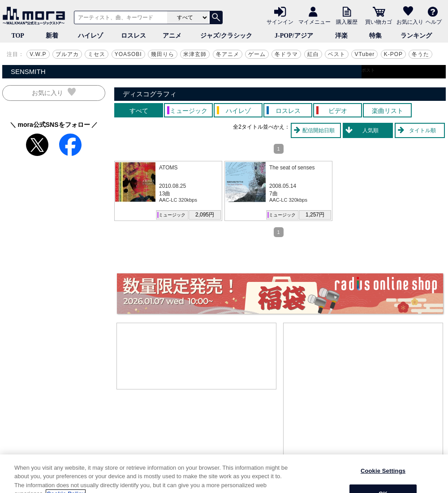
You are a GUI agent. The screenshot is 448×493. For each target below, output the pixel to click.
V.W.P (38, 54)
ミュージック (172, 215)
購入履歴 (347, 22)
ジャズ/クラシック (226, 36)
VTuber (364, 54)
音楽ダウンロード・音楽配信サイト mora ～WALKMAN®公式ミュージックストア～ (36, 16)
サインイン (280, 22)
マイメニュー (314, 22)
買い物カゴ (379, 22)
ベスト (337, 54)
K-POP (393, 54)
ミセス (97, 54)
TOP (18, 36)
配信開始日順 (319, 130)
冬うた (420, 54)
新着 (52, 36)
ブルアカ (67, 54)
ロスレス (134, 36)
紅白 (313, 54)
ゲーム (257, 54)
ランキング (416, 36)
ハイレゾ (90, 36)
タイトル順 (422, 130)
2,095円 (205, 215)
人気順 (370, 130)
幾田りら (163, 54)
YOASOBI (128, 54)
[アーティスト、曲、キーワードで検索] (119, 17)
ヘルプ (434, 22)
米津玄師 (195, 54)
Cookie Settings (383, 480)
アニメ (172, 36)
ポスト (368, 70)
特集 (375, 36)
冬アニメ (228, 54)
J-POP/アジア (294, 36)
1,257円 (315, 215)
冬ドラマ (286, 54)
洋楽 (341, 36)
